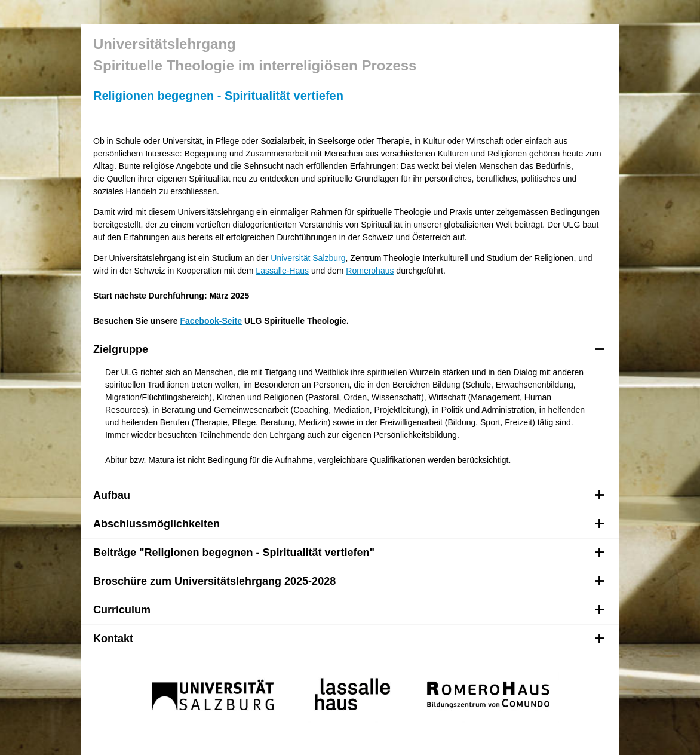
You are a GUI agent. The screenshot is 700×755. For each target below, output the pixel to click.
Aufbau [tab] (349, 495)
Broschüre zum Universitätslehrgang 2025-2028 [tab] (349, 581)
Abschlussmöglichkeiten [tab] (349, 524)
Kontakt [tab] (349, 639)
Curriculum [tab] (349, 610)
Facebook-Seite (211, 321)
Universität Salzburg (308, 258)
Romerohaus (370, 271)
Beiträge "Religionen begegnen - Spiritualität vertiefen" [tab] (349, 553)
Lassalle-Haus (282, 271)
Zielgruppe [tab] (349, 349)
